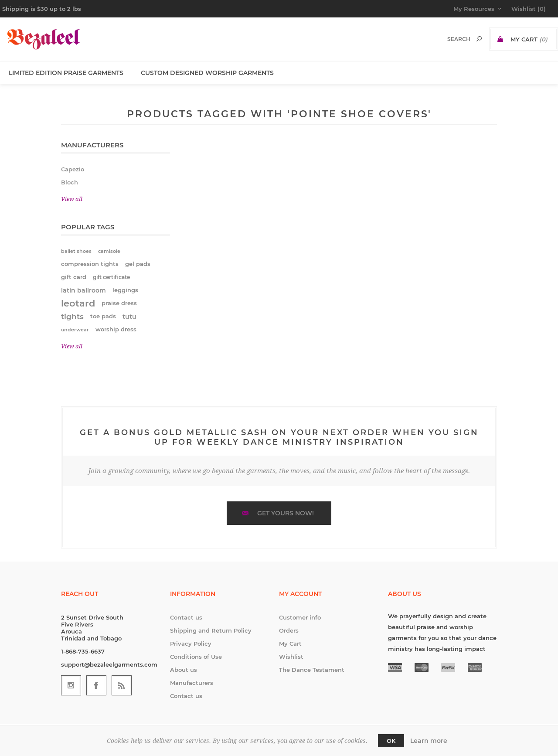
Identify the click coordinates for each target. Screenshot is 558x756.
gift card (74, 277)
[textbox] (450, 39)
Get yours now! (286, 513)
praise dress (119, 303)
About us (184, 670)
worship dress (116, 329)
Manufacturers (192, 683)
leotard (78, 303)
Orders (289, 630)
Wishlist (291, 657)
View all (72, 199)
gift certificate (111, 277)
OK (391, 741)
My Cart (290, 644)
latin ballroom (83, 290)
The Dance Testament (312, 670)
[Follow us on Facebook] (96, 685)
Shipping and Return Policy (211, 630)
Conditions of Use (196, 657)
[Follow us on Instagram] (71, 685)
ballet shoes (76, 251)
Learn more (429, 741)
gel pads (138, 264)
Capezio (73, 169)
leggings (125, 290)
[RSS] (122, 685)
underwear (75, 330)
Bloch (70, 182)
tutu (129, 317)
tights (72, 317)
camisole (109, 251)
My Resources (474, 9)
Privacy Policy (191, 644)
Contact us (186, 617)
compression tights (90, 264)
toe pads (103, 316)
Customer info (300, 617)
